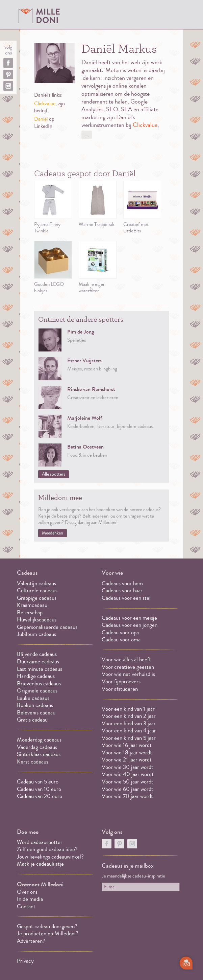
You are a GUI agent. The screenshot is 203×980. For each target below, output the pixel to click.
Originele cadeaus (37, 691)
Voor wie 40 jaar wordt (128, 774)
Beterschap (30, 612)
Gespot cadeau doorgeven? (47, 926)
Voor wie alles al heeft (126, 659)
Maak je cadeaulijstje (40, 864)
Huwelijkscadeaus (37, 620)
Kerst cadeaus (33, 762)
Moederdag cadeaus (39, 740)
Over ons (27, 892)
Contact (26, 906)
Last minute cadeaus (40, 669)
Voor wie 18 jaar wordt (127, 753)
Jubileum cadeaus (36, 634)
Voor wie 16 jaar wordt (127, 745)
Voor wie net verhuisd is (128, 674)
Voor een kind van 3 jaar (129, 723)
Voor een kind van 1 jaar (128, 709)
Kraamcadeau (32, 605)
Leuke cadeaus (33, 698)
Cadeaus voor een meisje (129, 618)
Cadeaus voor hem (122, 583)
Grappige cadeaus (37, 598)
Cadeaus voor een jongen (130, 625)
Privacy (25, 961)
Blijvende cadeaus (37, 654)
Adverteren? (31, 941)
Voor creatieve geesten (128, 667)
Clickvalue (45, 104)
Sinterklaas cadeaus (39, 754)
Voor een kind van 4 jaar (129, 731)
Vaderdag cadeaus (37, 747)
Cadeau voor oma (121, 640)
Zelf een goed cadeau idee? (47, 849)
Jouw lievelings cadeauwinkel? (50, 857)
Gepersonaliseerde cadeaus (47, 627)
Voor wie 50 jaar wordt (128, 782)
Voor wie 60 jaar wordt (128, 789)
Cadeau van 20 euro (40, 796)
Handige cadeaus (36, 676)
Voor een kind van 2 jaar (129, 716)
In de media (30, 899)
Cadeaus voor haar (122, 590)
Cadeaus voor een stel (126, 598)
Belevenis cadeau (36, 713)
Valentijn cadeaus (36, 583)
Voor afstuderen (120, 689)
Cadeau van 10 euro (39, 789)
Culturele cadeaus (37, 590)
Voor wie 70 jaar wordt (127, 796)
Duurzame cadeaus (38, 662)
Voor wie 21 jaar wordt (127, 760)
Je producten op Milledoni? (48, 933)
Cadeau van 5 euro (38, 782)
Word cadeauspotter (40, 842)
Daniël (41, 119)
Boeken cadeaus (35, 705)
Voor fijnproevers (121, 681)
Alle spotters (54, 474)
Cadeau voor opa (120, 632)
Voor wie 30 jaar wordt (128, 767)
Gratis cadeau (32, 720)
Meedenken (53, 533)
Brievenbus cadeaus (39, 683)
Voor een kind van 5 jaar (129, 738)
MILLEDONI (39, 16)
